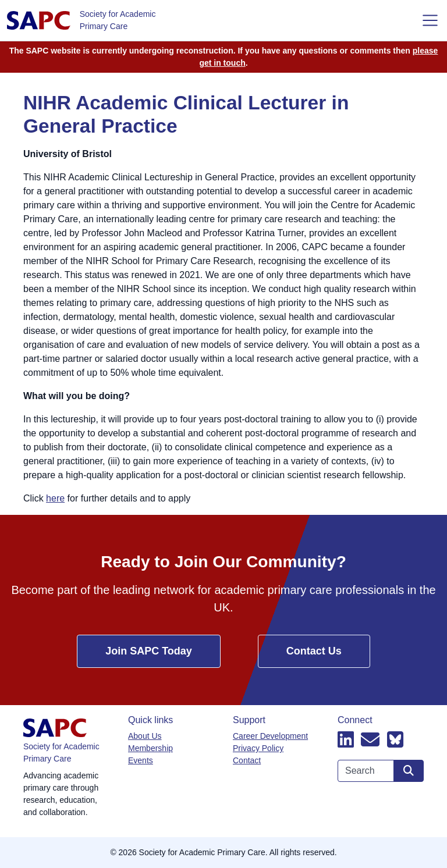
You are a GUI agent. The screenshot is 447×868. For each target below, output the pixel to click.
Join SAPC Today (149, 651)
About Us (145, 736)
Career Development (270, 736)
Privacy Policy (258, 748)
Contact (247, 760)
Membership (150, 748)
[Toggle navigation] (430, 20)
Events (141, 760)
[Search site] (409, 771)
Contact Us (314, 651)
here (55, 498)
